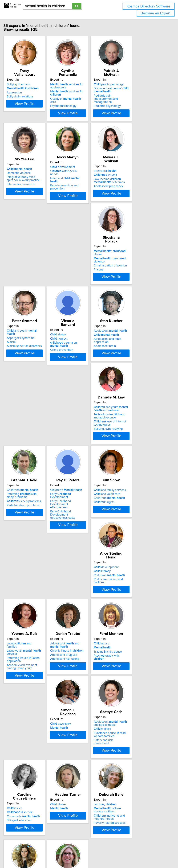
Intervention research (28, 190)
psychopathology (133, 84)
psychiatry (24, 615)
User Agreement (135, 855)
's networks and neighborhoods (82, 716)
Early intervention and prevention (88, 185)
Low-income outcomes (137, 183)
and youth (85, 261)
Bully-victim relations (27, 97)
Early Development (34, 442)
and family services (82, 438)
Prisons (19, 273)
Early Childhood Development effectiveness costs (34, 455)
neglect (127, 265)
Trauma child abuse (132, 535)
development (79, 173)
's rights (77, 450)
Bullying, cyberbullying (81, 371)
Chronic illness (83, 534)
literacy (127, 442)
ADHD (18, 800)
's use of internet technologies (82, 366)
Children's (134, 350)
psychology (130, 703)
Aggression (22, 93)
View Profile (36, 113)
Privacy (119, 855)
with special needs (84, 177)
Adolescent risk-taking (81, 542)
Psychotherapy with (137, 539)
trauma (130, 177)
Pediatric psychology (132, 103)
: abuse (34, 261)
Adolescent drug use (80, 538)
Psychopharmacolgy (79, 103)
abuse (126, 261)
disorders (132, 619)
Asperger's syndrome (80, 265)
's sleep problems (135, 361)
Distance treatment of (136, 90)
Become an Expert (155, 13)
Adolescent (31, 350)
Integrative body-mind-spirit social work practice (32, 184)
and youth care (80, 442)
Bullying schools (26, 84)
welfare (75, 624)
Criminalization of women (31, 269)
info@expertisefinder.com (90, 855)
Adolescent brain (25, 362)
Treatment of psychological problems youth (136, 709)
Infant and (85, 181)
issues (126, 615)
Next (99, 838)
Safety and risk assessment (84, 635)
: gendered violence (36, 265)
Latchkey (78, 703)
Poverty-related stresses (82, 722)
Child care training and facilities (139, 450)
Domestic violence (26, 179)
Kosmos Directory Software (148, 6)
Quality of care (85, 99)
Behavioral (130, 173)
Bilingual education (131, 627)
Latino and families (32, 526)
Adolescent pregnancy (133, 188)
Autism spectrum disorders (84, 273)
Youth (131, 715)
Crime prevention (130, 277)
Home (110, 855)
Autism (71, 269)
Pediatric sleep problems (135, 365)
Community (135, 623)
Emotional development (134, 719)
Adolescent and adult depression (36, 358)
